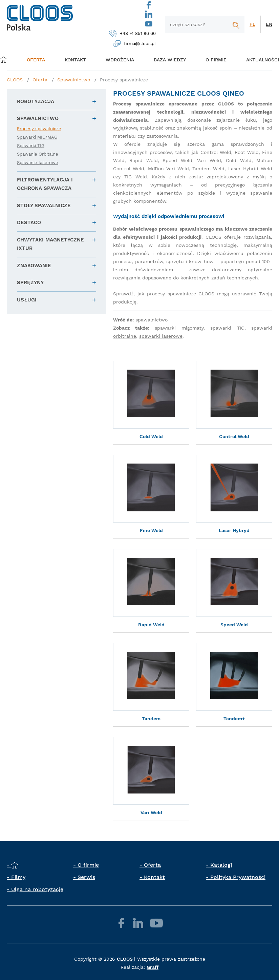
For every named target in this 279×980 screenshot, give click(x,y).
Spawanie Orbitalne (38, 154)
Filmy (18, 877)
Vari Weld (151, 812)
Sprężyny (30, 282)
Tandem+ (234, 719)
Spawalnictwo (74, 80)
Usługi (27, 300)
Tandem (151, 719)
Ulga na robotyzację (37, 889)
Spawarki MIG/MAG (37, 137)
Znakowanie (34, 266)
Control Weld (234, 436)
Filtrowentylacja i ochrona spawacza (45, 184)
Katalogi (221, 865)
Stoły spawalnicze (44, 205)
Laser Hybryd (234, 530)
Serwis (86, 877)
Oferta (38, 59)
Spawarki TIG (31, 146)
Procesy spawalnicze (124, 80)
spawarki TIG (227, 328)
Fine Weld (151, 530)
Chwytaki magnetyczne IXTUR (50, 244)
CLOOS (15, 80)
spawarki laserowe (161, 336)
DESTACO (29, 222)
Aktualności (254, 59)
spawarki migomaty (179, 328)
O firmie (210, 59)
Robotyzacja (36, 101)
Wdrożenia (117, 59)
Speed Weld (234, 625)
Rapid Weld (151, 625)
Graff (153, 967)
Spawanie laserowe (38, 163)
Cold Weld (151, 436)
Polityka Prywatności (238, 877)
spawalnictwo (152, 320)
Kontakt (154, 877)
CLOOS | (126, 959)
